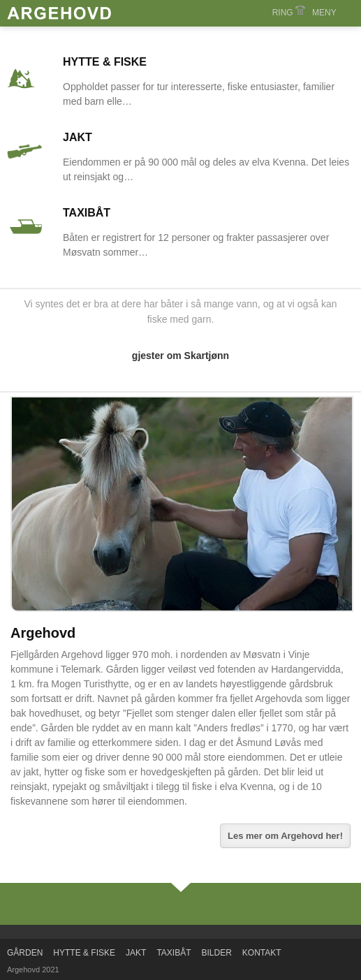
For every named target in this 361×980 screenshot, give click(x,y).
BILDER (217, 953)
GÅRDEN (25, 953)
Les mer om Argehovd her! (285, 836)
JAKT (78, 137)
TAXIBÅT (87, 213)
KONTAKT (262, 953)
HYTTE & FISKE (105, 62)
